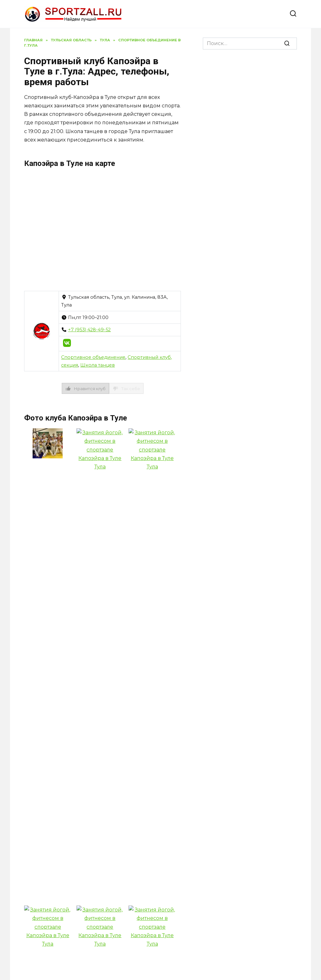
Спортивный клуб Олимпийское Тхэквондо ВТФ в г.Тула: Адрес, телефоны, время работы (60, 787)
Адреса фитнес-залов (195, 895)
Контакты (140, 895)
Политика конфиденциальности (71, 895)
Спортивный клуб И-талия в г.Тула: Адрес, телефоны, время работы (64, 872)
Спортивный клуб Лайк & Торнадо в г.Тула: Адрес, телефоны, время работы (155, 682)
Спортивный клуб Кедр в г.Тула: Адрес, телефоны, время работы (250, 797)
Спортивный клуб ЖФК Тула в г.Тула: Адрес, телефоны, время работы (64, 671)
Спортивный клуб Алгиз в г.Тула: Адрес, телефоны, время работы (156, 794)
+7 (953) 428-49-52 (89, 330)
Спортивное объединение (93, 357)
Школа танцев (97, 365)
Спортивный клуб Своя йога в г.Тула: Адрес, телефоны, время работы (254, 692)
